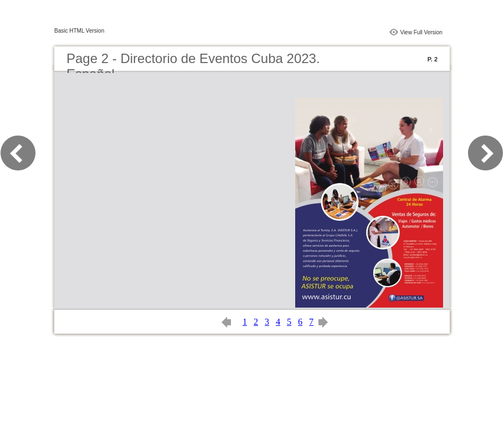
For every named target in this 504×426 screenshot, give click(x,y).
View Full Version (421, 32)
